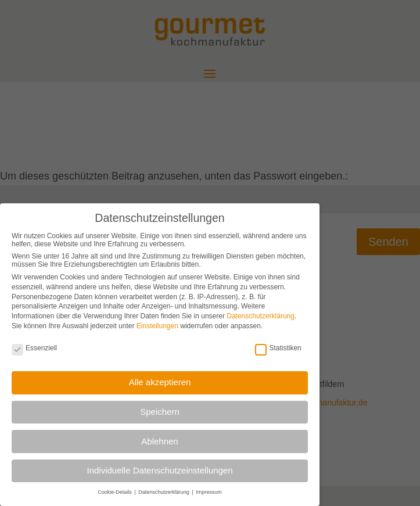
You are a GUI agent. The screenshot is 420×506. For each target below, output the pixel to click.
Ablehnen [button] (159, 440)
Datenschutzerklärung (261, 315)
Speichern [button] (160, 411)
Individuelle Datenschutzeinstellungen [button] (159, 470)
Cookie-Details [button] (115, 491)
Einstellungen (157, 325)
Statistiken (278, 347)
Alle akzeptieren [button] (160, 381)
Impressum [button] (209, 491)
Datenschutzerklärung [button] (164, 491)
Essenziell (34, 347)
